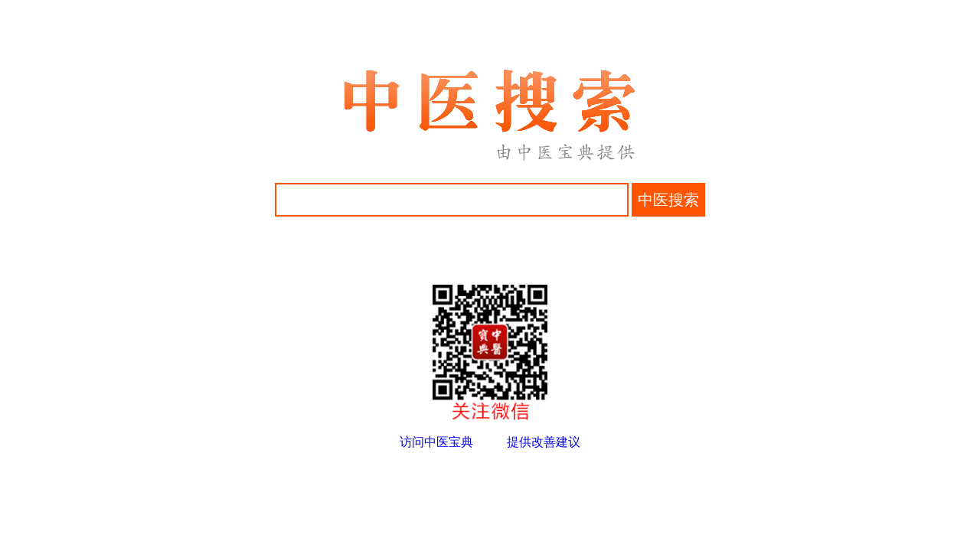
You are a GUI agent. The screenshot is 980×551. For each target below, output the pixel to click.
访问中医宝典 (436, 442)
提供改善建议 (544, 442)
